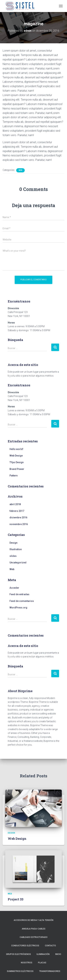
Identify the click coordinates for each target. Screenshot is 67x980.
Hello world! (16, 449)
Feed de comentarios (22, 601)
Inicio (58, 954)
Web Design (16, 456)
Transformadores (50, 971)
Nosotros (27, 963)
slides (13, 556)
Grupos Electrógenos (18, 954)
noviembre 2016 (19, 524)
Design (13, 543)
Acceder (14, 588)
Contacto (50, 946)
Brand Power (17, 469)
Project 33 (16, 899)
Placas (42, 963)
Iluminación (43, 954)
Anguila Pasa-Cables (34, 929)
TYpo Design (17, 462)
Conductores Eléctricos (25, 946)
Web (20, 170)
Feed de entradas (19, 594)
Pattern (14, 476)
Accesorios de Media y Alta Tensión (33, 920)
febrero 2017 (17, 511)
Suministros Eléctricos (20, 971)
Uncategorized (18, 563)
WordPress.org (18, 608)
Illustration (16, 549)
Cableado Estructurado (34, 937)
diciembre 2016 (18, 517)
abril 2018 (15, 504)
